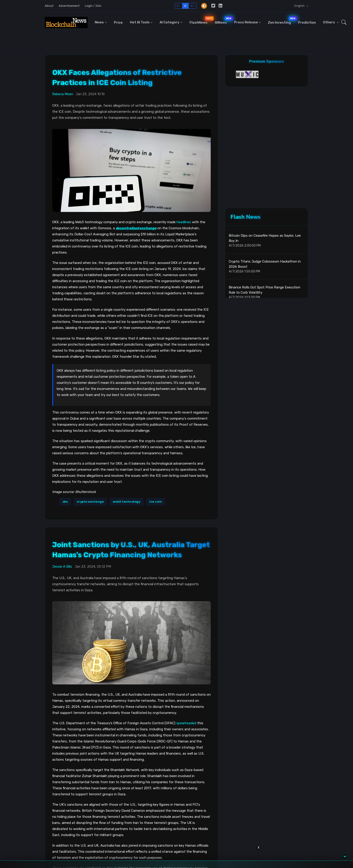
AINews (223, 20)
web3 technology (127, 502)
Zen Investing (281, 20)
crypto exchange (90, 502)
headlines (184, 222)
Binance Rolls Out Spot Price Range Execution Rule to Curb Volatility (265, 290)
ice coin (156, 502)
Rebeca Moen (63, 94)
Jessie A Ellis (62, 567)
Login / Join (93, 6)
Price (118, 22)
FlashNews (200, 20)
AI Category (170, 22)
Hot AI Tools (140, 22)
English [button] (300, 6)
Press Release (246, 22)
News (99, 22)
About (49, 6)
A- (178, 6)
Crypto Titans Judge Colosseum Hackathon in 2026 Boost (265, 264)
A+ (192, 6)
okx (65, 502)
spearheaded (186, 723)
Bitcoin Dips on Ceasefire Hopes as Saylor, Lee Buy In (265, 238)
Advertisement (69, 6)
